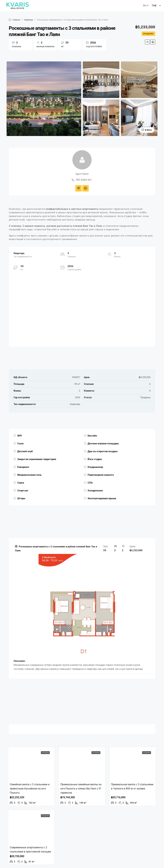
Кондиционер (95, 467)
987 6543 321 (84, 180)
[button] (82, 548)
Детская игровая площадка (103, 444)
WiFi (20, 436)
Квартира (29, 20)
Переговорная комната (101, 475)
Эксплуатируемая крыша (102, 498)
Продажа (148, 34)
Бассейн (92, 436)
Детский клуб (25, 451)
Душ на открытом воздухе (103, 451)
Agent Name (82, 174)
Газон (20, 444)
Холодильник (95, 491)
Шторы (21, 498)
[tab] (82, 608)
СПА (90, 483)
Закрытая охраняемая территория (37, 459)
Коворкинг (23, 467)
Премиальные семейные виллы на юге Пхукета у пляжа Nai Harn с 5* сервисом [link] (81, 789)
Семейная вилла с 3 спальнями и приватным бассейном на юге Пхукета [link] (30, 789)
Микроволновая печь (29, 475)
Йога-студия (95, 459)
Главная (16, 20)
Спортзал (23, 491)
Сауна (21, 483)
